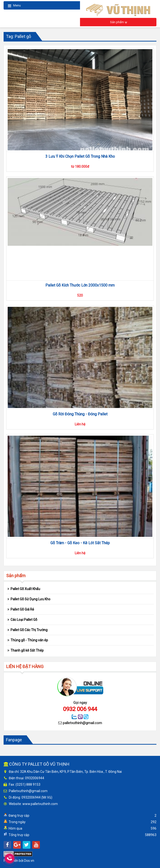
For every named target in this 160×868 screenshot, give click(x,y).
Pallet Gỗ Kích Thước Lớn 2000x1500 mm (80, 285)
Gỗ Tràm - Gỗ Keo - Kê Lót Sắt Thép (80, 543)
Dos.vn (29, 861)
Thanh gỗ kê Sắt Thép (27, 650)
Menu (14, 6)
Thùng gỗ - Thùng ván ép (29, 640)
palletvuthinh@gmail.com (82, 723)
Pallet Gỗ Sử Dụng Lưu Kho (30, 599)
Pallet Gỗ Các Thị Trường (29, 630)
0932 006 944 (80, 709)
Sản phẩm (119, 22)
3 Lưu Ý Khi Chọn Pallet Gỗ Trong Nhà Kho (80, 156)
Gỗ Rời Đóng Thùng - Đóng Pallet (80, 414)
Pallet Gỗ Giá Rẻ (22, 609)
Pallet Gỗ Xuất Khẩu (25, 589)
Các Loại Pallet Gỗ (24, 620)
